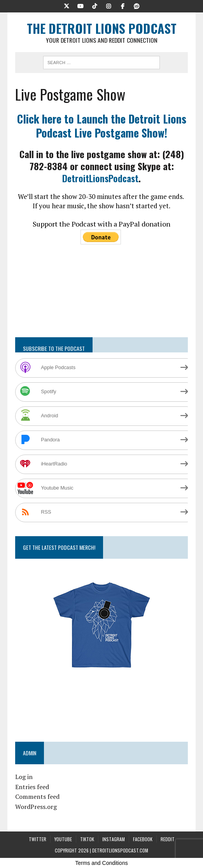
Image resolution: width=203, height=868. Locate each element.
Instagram (114, 839)
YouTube (63, 839)
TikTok (87, 839)
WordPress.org (36, 807)
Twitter (38, 839)
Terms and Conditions (101, 863)
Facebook (143, 839)
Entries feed (32, 787)
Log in (24, 777)
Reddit (168, 839)
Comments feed (37, 797)
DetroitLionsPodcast (100, 178)
